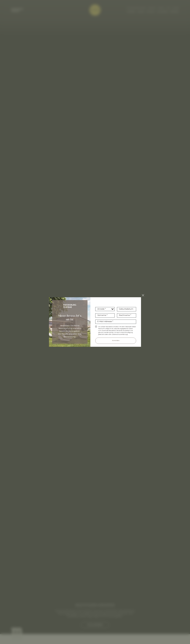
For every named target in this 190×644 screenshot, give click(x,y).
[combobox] (105, 309)
